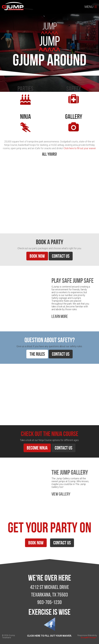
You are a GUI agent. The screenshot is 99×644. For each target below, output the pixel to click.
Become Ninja (37, 448)
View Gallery (61, 494)
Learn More (10, 218)
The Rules (37, 354)
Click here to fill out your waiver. (80, 148)
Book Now (37, 256)
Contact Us (61, 256)
